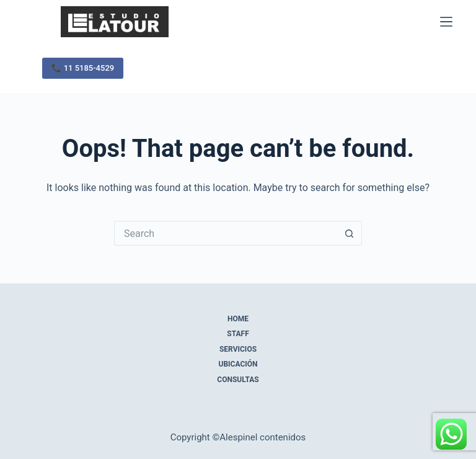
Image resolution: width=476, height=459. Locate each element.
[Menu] (446, 22)
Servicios (238, 349)
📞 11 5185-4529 (83, 68)
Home (238, 319)
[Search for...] (226, 233)
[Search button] (350, 233)
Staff (238, 334)
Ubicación (238, 364)
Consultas (238, 380)
